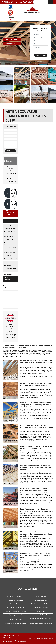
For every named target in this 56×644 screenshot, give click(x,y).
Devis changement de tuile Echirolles (15, 608)
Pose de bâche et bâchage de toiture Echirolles (15, 611)
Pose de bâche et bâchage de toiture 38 (10, 232)
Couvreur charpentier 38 (9, 225)
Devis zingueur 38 (8, 256)
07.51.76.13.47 (22, 2)
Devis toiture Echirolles (15, 604)
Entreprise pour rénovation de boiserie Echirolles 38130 (41, 624)
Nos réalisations (12, 40)
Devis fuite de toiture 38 (9, 236)
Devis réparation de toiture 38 (10, 248)
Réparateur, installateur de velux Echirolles (41, 604)
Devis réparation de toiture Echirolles (15, 597)
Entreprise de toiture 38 (9, 228)
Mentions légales (49, 638)
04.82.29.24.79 (9, 2)
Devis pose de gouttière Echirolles (15, 615)
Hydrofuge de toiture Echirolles (15, 619)
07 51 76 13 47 (13, 204)
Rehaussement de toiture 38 (10, 259)
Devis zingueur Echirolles (41, 597)
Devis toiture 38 (7, 265)
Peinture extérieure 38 (9, 262)
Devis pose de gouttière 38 (10, 240)
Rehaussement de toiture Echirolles (15, 600)
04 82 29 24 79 (13, 193)
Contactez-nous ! (12, 44)
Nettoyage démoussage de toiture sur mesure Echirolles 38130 (41, 619)
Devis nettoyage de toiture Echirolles (41, 615)
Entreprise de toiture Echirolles (41, 608)
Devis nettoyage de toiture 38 (10, 244)
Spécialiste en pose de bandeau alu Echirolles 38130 (15, 624)
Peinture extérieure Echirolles (41, 600)
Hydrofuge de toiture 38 (9, 252)
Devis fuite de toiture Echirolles (41, 611)
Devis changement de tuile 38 (10, 269)
